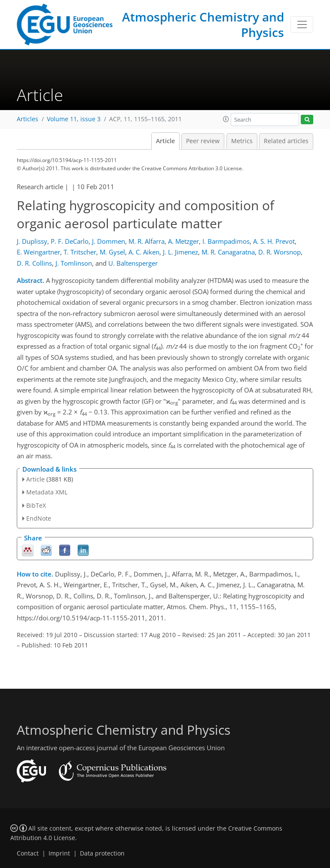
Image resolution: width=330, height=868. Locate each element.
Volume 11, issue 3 (74, 119)
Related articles (286, 141)
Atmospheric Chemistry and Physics (203, 25)
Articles (27, 119)
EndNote (39, 518)
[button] (226, 119)
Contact (28, 853)
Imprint (59, 853)
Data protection (102, 853)
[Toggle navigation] (302, 25)
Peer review (203, 141)
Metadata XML (47, 492)
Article (165, 141)
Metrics (242, 141)
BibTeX (36, 505)
